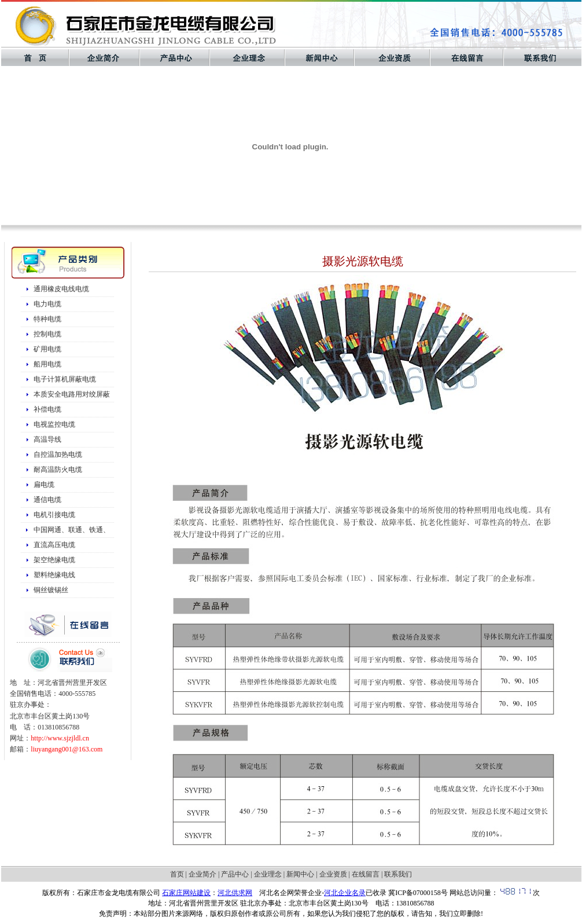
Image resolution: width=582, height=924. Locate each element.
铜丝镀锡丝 (51, 590)
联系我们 (398, 874)
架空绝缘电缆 (54, 560)
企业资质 (333, 874)
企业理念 (268, 874)
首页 (177, 874)
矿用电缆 (47, 349)
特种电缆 (47, 319)
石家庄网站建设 (186, 893)
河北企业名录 (345, 893)
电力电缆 (47, 304)
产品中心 (235, 874)
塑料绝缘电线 (54, 575)
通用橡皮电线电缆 (61, 289)
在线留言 (366, 874)
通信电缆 (47, 500)
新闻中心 (300, 874)
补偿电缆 (47, 409)
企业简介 (202, 874)
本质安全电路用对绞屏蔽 (72, 394)
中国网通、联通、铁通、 (72, 530)
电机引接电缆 (54, 515)
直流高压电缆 (54, 545)
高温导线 (47, 439)
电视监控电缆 (54, 424)
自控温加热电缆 (58, 454)
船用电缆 (47, 364)
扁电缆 (44, 485)
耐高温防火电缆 (58, 470)
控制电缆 (47, 334)
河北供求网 (235, 893)
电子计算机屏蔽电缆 (65, 379)
